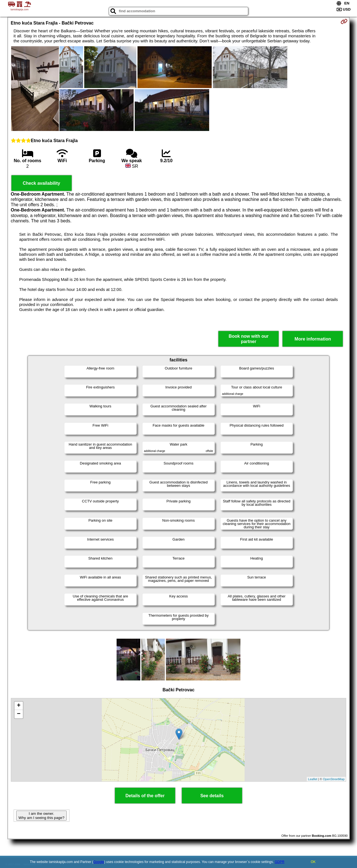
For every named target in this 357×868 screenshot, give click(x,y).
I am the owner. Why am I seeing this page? (41, 816)
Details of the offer (145, 796)
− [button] (19, 714)
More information (313, 339)
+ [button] (19, 706)
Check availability (41, 183)
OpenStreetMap (334, 779)
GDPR (280, 862)
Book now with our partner (249, 339)
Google (99, 862)
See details (212, 796)
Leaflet (313, 779)
